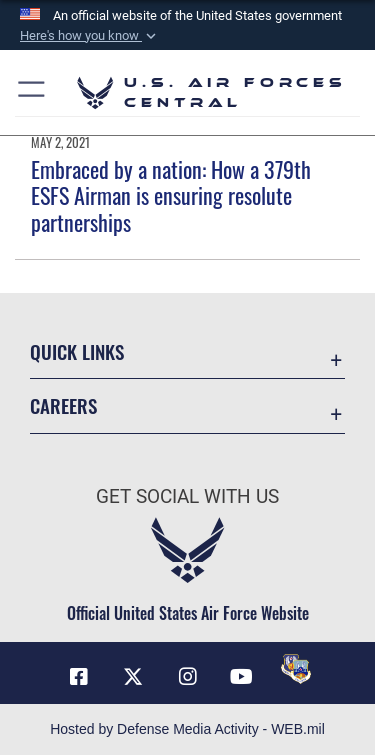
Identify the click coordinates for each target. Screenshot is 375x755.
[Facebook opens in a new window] (79, 677)
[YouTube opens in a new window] (242, 677)
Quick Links (77, 351)
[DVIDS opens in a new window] (296, 669)
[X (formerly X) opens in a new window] (133, 677)
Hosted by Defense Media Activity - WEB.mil (187, 729)
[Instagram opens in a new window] (188, 677)
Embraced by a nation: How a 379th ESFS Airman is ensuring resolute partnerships (171, 195)
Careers (63, 405)
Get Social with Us (187, 496)
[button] (90, 36)
